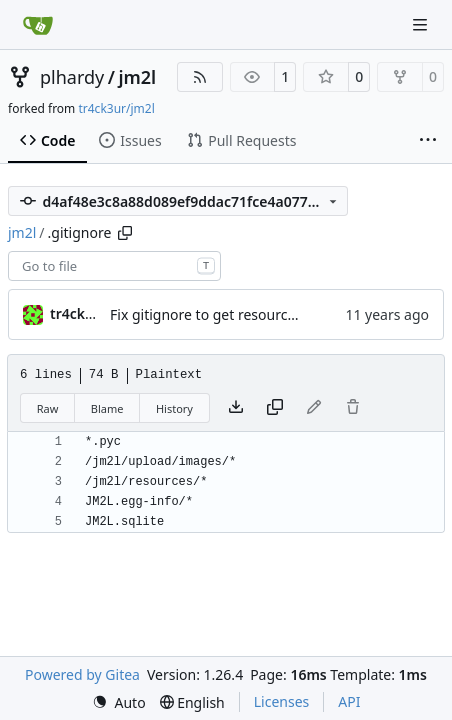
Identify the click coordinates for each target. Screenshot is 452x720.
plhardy (72, 77)
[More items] (428, 141)
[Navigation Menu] (422, 24)
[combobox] (114, 266)
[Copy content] (275, 408)
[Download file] (236, 408)
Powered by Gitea (82, 674)
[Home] (38, 25)
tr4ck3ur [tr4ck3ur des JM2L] (79, 313)
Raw (48, 408)
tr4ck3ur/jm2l (116, 108)
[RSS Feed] (200, 77)
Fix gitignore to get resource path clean (238, 314)
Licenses (282, 701)
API (349, 701)
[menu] (119, 702)
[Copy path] (125, 233)
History (174, 408)
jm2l (137, 77)
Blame (107, 408)
